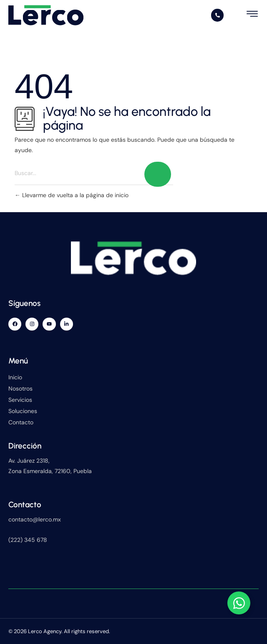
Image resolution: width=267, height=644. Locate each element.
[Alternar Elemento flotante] (239, 603)
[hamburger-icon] (253, 14)
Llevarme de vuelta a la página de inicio (72, 195)
